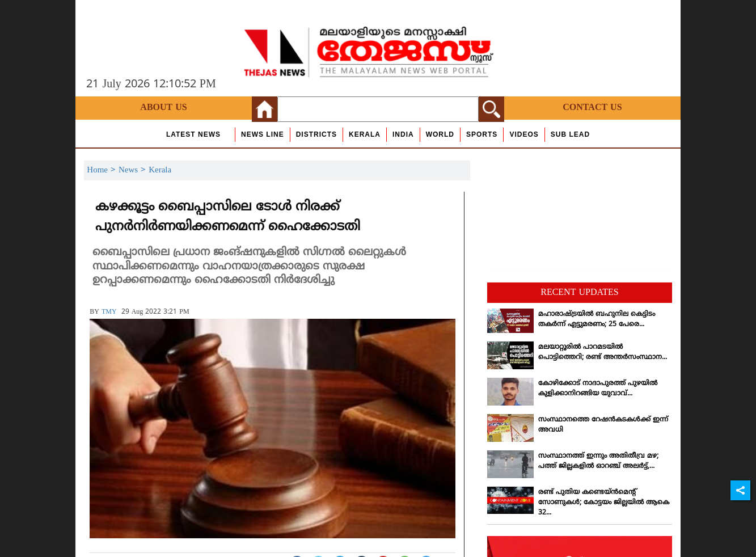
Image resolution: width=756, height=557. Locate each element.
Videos (524, 134)
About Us (163, 108)
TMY (109, 312)
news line (263, 134)
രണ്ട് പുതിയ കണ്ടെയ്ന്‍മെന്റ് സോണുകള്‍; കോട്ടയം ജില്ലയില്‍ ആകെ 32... (604, 503)
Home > (103, 170)
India (403, 134)
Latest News (193, 134)
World (440, 134)
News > (134, 170)
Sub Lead (570, 134)
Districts (316, 134)
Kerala (365, 134)
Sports (482, 134)
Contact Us (592, 108)
